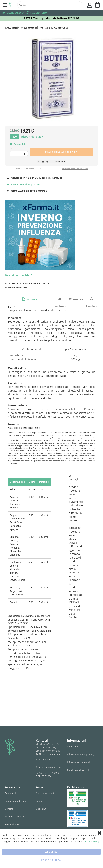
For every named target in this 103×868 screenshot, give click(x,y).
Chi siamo (72, 746)
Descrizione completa (19, 275)
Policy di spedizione (16, 801)
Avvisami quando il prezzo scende (75, 169)
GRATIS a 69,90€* (15, 13)
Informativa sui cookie (79, 762)
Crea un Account (45, 793)
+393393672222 (54, 767)
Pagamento (11, 793)
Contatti (9, 809)
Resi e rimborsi (13, 824)
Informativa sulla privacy (81, 754)
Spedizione (60, 299)
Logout (40, 801)
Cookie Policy (92, 842)
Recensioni (78, 299)
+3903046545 (43, 760)
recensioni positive (23, 184)
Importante (92, 299)
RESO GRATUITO (38, 13)
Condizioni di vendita (79, 770)
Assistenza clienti (14, 817)
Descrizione (31, 299)
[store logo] (10, 5)
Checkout (41, 809)
